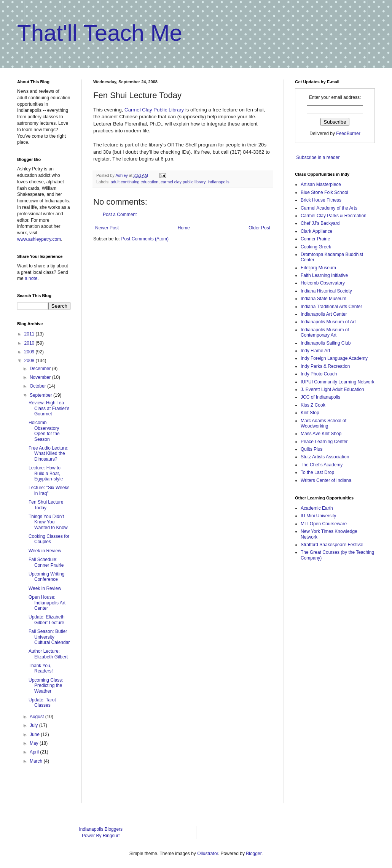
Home (184, 228)
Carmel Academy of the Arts (329, 208)
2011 (30, 334)
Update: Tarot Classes (42, 703)
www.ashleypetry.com (39, 239)
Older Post (259, 228)
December (41, 369)
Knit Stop (310, 413)
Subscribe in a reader (318, 157)
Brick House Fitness (321, 200)
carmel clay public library (183, 182)
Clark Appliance (316, 231)
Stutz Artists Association (325, 457)
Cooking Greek (316, 247)
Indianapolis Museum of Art (328, 322)
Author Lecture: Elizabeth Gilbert (48, 654)
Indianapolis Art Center (324, 314)
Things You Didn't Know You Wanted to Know (48, 522)
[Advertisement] (325, 687)
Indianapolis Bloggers (101, 829)
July (34, 725)
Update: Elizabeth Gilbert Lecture (47, 620)
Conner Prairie (315, 239)
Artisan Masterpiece (321, 184)
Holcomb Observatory (323, 283)
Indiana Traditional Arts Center (331, 307)
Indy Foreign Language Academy (334, 358)
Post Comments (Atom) (145, 239)
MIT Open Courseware (324, 524)
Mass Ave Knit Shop (321, 434)
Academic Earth (317, 508)
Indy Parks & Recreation (325, 366)
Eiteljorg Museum (318, 268)
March (37, 761)
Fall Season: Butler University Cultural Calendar (49, 637)
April (35, 752)
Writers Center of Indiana (326, 480)
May (35, 743)
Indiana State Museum (323, 299)
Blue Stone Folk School (324, 192)
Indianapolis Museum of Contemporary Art (325, 332)
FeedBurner (348, 134)
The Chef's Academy (322, 465)
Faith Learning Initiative (324, 275)
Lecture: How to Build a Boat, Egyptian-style (46, 473)
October (38, 386)
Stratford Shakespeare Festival (332, 545)
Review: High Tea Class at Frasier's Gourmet (49, 408)
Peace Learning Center (324, 442)
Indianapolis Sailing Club (326, 343)
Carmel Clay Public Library (154, 110)
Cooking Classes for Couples (49, 539)
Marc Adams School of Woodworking (323, 423)
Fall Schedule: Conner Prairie (46, 562)
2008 (30, 361)
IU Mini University (318, 516)
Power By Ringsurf (101, 836)
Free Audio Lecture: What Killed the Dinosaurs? (49, 454)
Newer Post (107, 228)
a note (31, 278)
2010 (30, 343)
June (35, 734)
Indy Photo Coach (319, 374)
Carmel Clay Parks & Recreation (334, 216)
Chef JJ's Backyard (320, 223)
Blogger (254, 854)
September (41, 395)
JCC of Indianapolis (320, 397)
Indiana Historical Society (326, 291)
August (37, 717)
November (41, 377)
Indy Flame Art (315, 351)
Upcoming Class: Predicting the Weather (46, 686)
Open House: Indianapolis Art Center (47, 603)
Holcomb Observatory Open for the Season (44, 431)
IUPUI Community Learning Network (337, 382)
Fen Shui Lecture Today (46, 505)
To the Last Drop (317, 472)
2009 (30, 352)
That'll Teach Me (100, 33)
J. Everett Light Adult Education (332, 389)
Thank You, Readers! (41, 668)
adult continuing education (135, 182)
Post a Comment (120, 215)
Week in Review (45, 551)
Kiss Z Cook (313, 405)
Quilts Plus (312, 449)
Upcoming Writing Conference (46, 577)
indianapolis (219, 182)
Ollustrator (208, 854)
